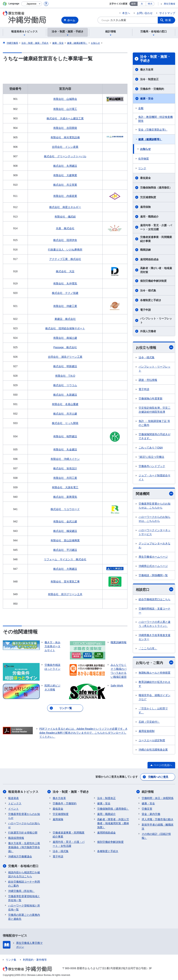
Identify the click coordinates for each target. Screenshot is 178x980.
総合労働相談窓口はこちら (155, 599)
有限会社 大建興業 (65, 175)
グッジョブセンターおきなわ (155, 545)
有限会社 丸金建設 (65, 449)
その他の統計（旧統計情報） (156, 836)
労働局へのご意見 (158, 777)
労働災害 (147, 809)
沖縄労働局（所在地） (21, 891)
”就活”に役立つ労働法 (151, 457)
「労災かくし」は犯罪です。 (153, 710)
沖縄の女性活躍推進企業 (153, 750)
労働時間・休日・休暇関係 (158, 798)
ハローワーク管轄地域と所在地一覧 (24, 908)
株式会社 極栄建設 (65, 531)
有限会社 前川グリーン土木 (65, 594)
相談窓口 (155, 589)
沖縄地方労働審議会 (20, 856)
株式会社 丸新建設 (65, 395)
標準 (133, 4)
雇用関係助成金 (149, 259)
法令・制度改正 (149, 79)
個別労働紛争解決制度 (153, 281)
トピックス (15, 803)
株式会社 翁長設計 (65, 468)
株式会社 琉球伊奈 (65, 240)
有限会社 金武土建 (65, 521)
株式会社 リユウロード (65, 509)
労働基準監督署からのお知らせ (24, 816)
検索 (168, 20)
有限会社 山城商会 (65, 99)
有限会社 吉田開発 (65, 128)
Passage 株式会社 (65, 347)
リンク (142, 168)
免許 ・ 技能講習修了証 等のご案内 (154, 423)
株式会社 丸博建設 (65, 166)
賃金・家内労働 (151, 814)
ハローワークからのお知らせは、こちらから (155, 519)
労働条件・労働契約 (152, 89)
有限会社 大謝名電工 (65, 487)
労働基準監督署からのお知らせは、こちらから (155, 506)
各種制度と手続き (151, 300)
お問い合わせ (145, 13)
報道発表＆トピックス (23, 792)
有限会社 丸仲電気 (65, 283)
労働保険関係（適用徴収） (156, 188)
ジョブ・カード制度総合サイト (155, 477)
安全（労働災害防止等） (153, 130)
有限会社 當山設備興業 (65, 540)
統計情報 (148, 792)
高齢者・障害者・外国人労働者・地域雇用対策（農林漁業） (113, 823)
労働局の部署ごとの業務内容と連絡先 (24, 917)
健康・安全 (147, 99)
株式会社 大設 (65, 271)
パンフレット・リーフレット (156, 321)
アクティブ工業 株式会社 (65, 259)
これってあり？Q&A (151, 448)
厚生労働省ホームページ (153, 557)
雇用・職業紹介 (149, 217)
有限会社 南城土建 (65, 338)
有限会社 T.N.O (65, 376)
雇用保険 (145, 207)
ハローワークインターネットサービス (155, 532)
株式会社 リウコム (65, 385)
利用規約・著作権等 (35, 960)
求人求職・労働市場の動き (158, 819)
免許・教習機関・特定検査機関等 (155, 119)
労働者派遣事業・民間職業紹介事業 (156, 239)
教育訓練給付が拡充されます (155, 684)
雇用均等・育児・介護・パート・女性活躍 (156, 227)
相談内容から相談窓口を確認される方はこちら (24, 874)
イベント (13, 809)
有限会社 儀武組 (65, 217)
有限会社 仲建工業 (65, 306)
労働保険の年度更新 (151, 398)
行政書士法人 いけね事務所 (65, 250)
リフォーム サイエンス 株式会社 (65, 559)
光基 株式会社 (65, 228)
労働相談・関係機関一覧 (153, 575)
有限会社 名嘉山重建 (65, 404)
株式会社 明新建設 (65, 366)
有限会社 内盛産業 (65, 196)
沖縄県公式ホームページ (153, 566)
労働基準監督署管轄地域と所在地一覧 (24, 898)
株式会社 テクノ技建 (65, 293)
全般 (141, 108)
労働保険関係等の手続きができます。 (155, 436)
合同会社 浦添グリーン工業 (65, 357)
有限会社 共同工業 (65, 478)
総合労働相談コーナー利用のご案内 (24, 884)
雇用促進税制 (147, 731)
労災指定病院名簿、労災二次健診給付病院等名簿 (155, 410)
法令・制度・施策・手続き (155, 59)
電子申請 (145, 310)
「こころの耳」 (148, 648)
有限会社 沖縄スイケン (65, 459)
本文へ (126, 13)
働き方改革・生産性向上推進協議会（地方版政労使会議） (24, 847)
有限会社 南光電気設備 (65, 137)
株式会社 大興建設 (65, 569)
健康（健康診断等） (150, 139)
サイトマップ (167, 13)
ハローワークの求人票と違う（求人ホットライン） (155, 624)
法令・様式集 (148, 290)
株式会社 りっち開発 (65, 423)
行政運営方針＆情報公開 (23, 833)
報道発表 (13, 798)
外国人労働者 (148, 331)
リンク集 (11, 960)
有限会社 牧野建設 (65, 436)
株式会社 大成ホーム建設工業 (65, 118)
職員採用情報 (16, 838)
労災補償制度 (148, 197)
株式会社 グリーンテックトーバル (65, 156)
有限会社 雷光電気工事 (65, 582)
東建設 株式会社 (65, 319)
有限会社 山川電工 (65, 109)
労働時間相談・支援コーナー (155, 611)
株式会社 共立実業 (65, 185)
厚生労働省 (169, 4)
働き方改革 (147, 70)
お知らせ (145, 149)
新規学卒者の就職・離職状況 (158, 827)
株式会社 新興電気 (65, 497)
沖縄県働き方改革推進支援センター (155, 637)
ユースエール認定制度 (152, 740)
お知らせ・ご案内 (155, 663)
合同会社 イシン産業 (65, 147)
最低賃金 (145, 178)
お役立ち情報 (155, 347)
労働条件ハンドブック (152, 466)
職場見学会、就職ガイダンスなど (155, 697)
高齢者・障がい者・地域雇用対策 (156, 270)
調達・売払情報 (148, 380)
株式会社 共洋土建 (65, 414)
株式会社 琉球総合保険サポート (65, 328)
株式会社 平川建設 (65, 550)
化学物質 (144, 159)
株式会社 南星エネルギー (65, 207)
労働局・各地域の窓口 (23, 866)
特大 (150, 4)
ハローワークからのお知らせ (24, 825)
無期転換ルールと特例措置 (155, 673)
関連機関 (155, 494)
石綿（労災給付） (149, 722)
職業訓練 (145, 250)
